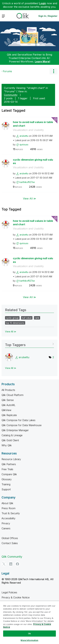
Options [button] (53, 71)
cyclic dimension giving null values (33, 161)
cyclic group (12, 318)
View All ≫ (29, 198)
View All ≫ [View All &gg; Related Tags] (11, 332)
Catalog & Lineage (12, 435)
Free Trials (7, 469)
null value (27, 318)
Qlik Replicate (9, 415)
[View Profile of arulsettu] (24, 136)
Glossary (7, 479)
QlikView (6, 410)
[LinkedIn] (11, 564)
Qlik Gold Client (10, 440)
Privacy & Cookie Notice (16, 597)
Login (43, 3)
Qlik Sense (8, 400)
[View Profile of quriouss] (24, 144)
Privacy (6, 523)
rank (37, 318)
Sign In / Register (48, 16)
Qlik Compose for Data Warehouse (22, 425)
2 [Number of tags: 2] (53, 357)
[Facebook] (17, 564)
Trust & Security (11, 513)
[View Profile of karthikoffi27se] (27, 182)
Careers (6, 528)
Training (6, 484)
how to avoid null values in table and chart (33, 124)
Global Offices (10, 538)
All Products (8, 390)
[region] (29, 622)
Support (6, 489)
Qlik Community (12, 557)
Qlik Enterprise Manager (15, 430)
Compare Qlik (9, 474)
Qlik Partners (9, 464)
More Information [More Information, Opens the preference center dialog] (29, 640)
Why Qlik (7, 445)
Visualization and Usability (28, 130)
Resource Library (11, 459)
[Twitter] (4, 564)
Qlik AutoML (8, 405)
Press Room (8, 508)
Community (11, 95)
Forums (29, 35)
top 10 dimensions (15, 323)
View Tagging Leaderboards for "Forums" (29, 344)
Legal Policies (9, 592)
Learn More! (42, 62)
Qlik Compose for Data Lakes (18, 420)
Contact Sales (10, 543)
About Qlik (7, 503)
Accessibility (8, 518)
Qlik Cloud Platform (13, 395)
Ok (29, 633)
